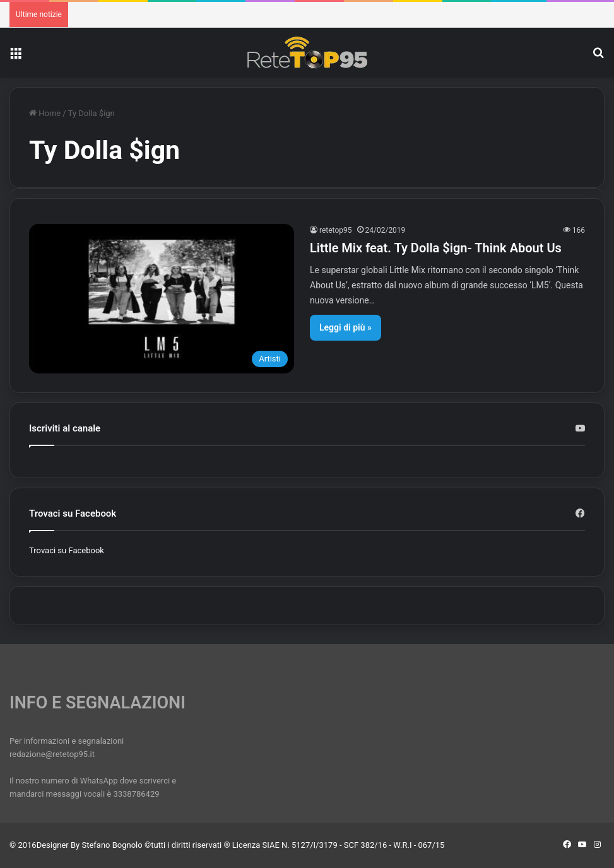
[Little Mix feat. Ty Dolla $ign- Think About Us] (162, 299)
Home (45, 113)
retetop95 (336, 230)
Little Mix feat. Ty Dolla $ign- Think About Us (436, 248)
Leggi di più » (345, 327)
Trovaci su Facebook (67, 550)
